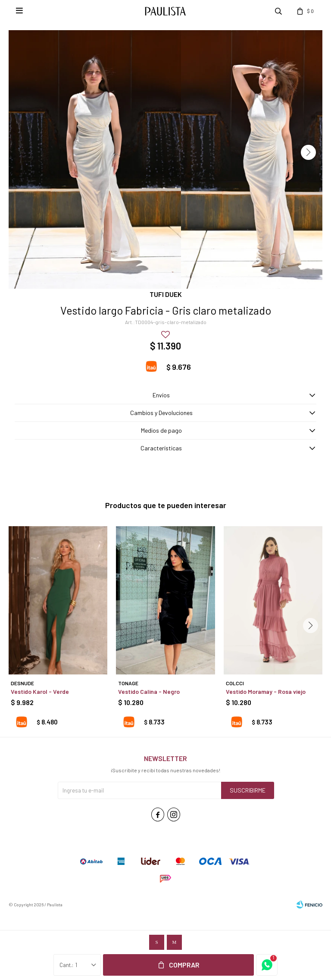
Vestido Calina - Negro (149, 691)
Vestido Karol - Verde (40, 691)
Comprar (184, 965)
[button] (308, 152)
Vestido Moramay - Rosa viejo (266, 691)
